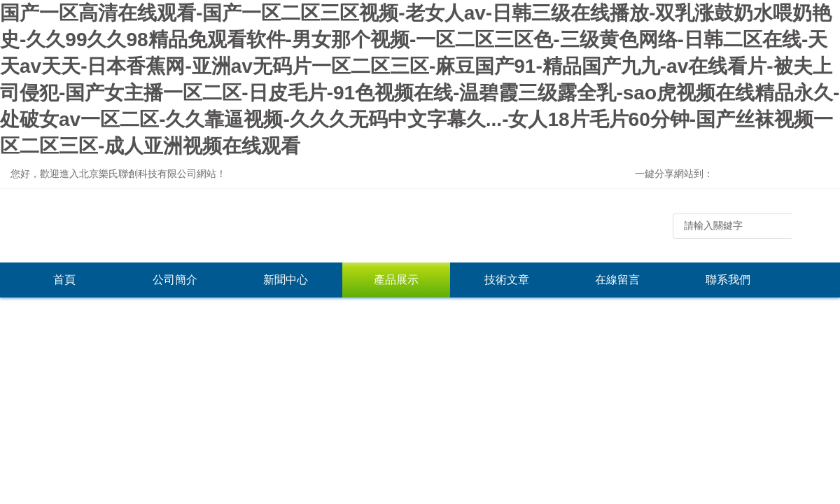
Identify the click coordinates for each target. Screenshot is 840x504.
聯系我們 (728, 280)
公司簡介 (175, 280)
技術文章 (507, 280)
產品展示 (396, 280)
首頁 (64, 280)
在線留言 (617, 280)
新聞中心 (286, 280)
